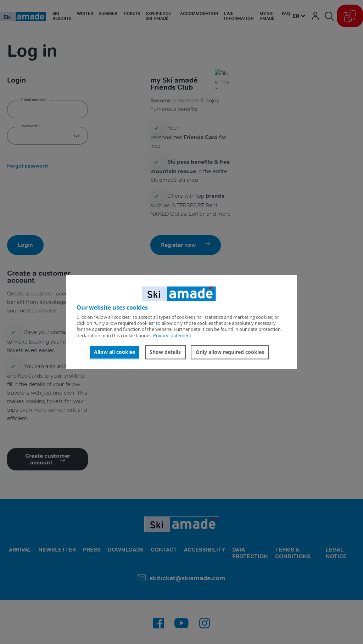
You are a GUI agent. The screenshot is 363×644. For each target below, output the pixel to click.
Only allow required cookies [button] (230, 352)
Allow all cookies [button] (115, 352)
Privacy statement (172, 335)
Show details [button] (165, 352)
